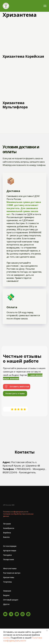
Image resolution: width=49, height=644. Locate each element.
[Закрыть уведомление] (47, 631)
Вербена (7, 533)
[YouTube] (5, 616)
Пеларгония (8, 559)
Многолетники (10, 568)
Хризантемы (9, 577)
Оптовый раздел (11, 600)
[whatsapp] (17, 616)
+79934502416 (23, 469)
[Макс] (23, 616)
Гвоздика (7, 555)
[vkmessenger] (28, 616)
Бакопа (6, 537)
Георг (6, 582)
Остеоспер (8, 546)
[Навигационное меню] (45, 6)
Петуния (7, 524)
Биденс (6, 595)
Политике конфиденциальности (23, 639)
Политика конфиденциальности (16, 512)
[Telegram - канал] (11, 616)
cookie (6, 638)
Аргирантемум (10, 551)
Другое (6, 604)
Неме (5, 591)
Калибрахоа (9, 528)
